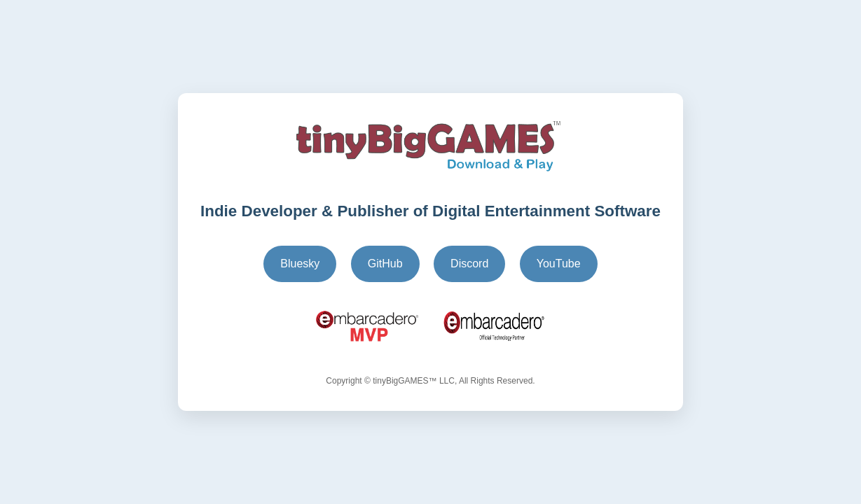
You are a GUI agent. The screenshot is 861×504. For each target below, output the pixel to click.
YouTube (559, 264)
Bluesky (300, 264)
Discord (469, 264)
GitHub (385, 264)
